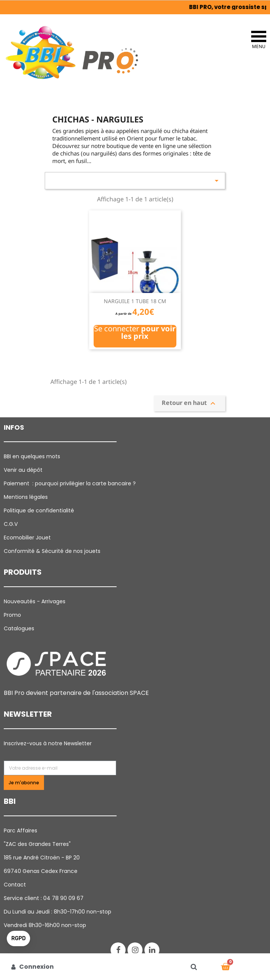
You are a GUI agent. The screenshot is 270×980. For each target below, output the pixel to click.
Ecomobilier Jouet (27, 538)
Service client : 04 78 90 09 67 (44, 898)
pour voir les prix (148, 332)
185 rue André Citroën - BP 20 (42, 858)
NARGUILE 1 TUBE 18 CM (135, 301)
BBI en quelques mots (32, 456)
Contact (15, 885)
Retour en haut (190, 403)
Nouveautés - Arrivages (35, 601)
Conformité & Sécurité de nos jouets (52, 551)
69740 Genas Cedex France (41, 871)
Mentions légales (26, 497)
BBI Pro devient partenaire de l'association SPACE (76, 693)
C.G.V (11, 524)
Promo (12, 615)
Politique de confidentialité (39, 510)
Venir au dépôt (23, 470)
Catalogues (19, 628)
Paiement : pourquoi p (71, 483)
